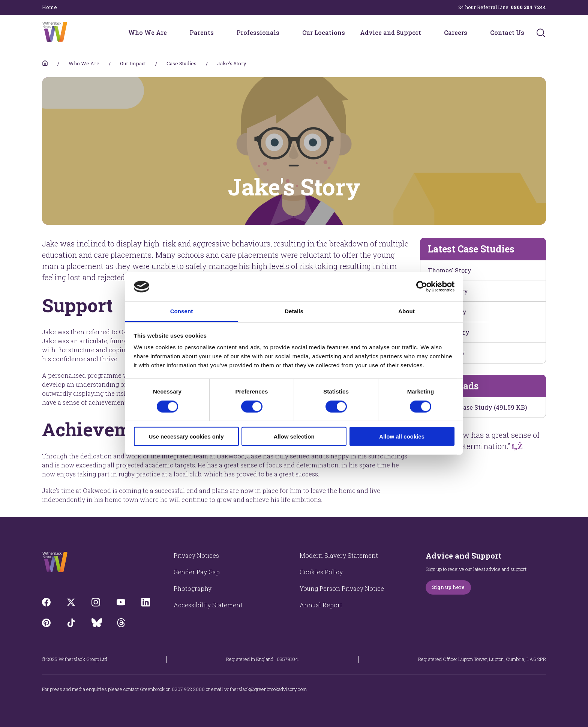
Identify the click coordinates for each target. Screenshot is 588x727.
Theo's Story (446, 353)
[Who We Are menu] (172, 33)
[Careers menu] (472, 33)
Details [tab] (294, 311)
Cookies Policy (321, 572)
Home (49, 7)
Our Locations (324, 32)
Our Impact (133, 63)
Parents (202, 32)
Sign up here (448, 587)
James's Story (449, 332)
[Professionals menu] (284, 33)
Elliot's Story (447, 312)
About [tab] (406, 311)
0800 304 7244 (528, 7)
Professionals (258, 32)
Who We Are (148, 32)
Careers (456, 32)
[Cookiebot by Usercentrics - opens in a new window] (422, 287)
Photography (193, 588)
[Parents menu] (219, 33)
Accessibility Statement (208, 605)
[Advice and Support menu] (426, 33)
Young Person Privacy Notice (342, 588)
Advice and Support (391, 32)
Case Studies (181, 63)
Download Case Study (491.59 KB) (477, 407)
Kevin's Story (448, 291)
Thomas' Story (450, 270)
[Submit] (541, 33)
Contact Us (507, 32)
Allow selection (294, 436)
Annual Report (321, 605)
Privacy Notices (196, 555)
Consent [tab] (182, 311)
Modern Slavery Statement (339, 555)
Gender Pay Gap (197, 572)
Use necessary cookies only (186, 436)
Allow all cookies (402, 436)
